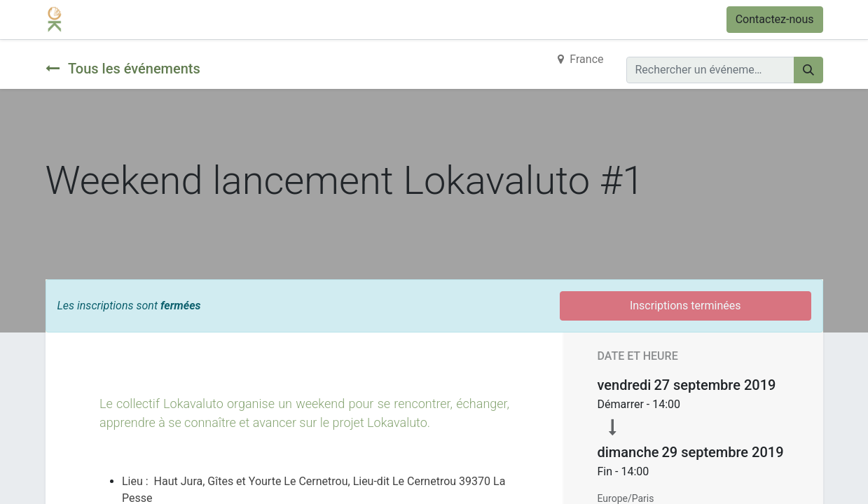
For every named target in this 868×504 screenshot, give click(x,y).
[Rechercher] (808, 70)
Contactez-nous (775, 19)
